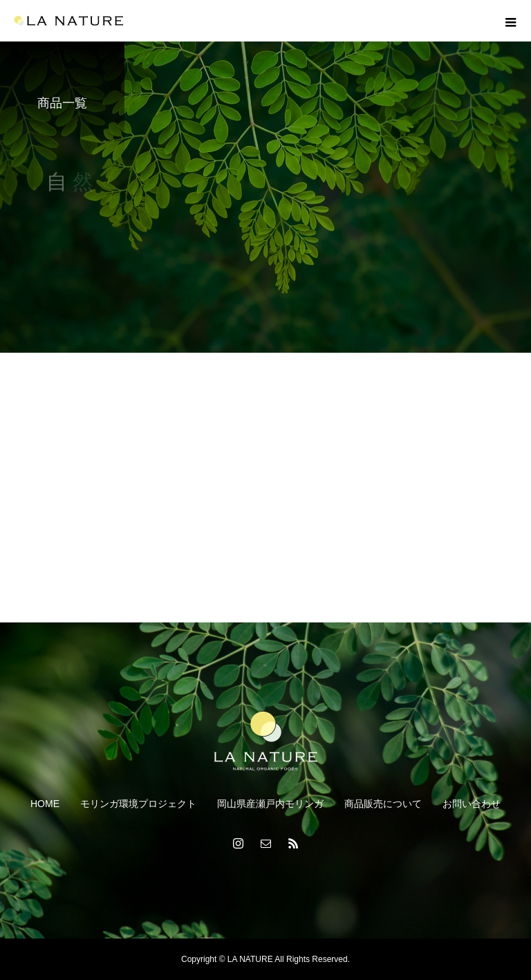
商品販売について (383, 804)
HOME (45, 804)
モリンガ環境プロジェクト (138, 804)
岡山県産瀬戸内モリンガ (270, 804)
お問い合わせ (472, 804)
